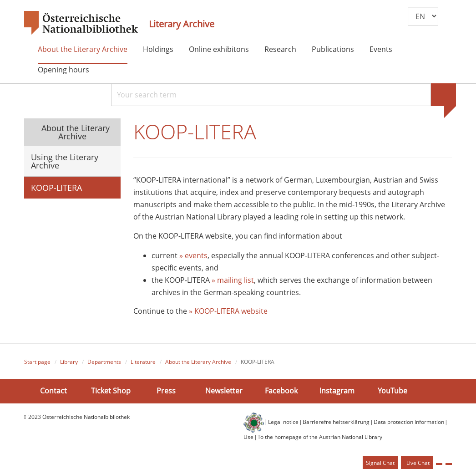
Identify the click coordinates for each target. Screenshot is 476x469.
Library (69, 362)
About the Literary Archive (83, 49)
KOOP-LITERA (56, 188)
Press (166, 391)
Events (381, 49)
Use (248, 437)
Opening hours (63, 70)
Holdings (158, 49)
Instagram (337, 391)
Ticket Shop (111, 391)
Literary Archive (182, 24)
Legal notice (283, 422)
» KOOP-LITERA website (228, 311)
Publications (333, 49)
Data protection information (409, 422)
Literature (143, 362)
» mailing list (233, 280)
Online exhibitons (219, 49)
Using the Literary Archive (65, 161)
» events (193, 255)
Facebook (281, 391)
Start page (37, 362)
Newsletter (224, 391)
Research (280, 49)
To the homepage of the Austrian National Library (320, 437)
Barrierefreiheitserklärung (336, 422)
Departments (104, 362)
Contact (53, 391)
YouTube (392, 391)
